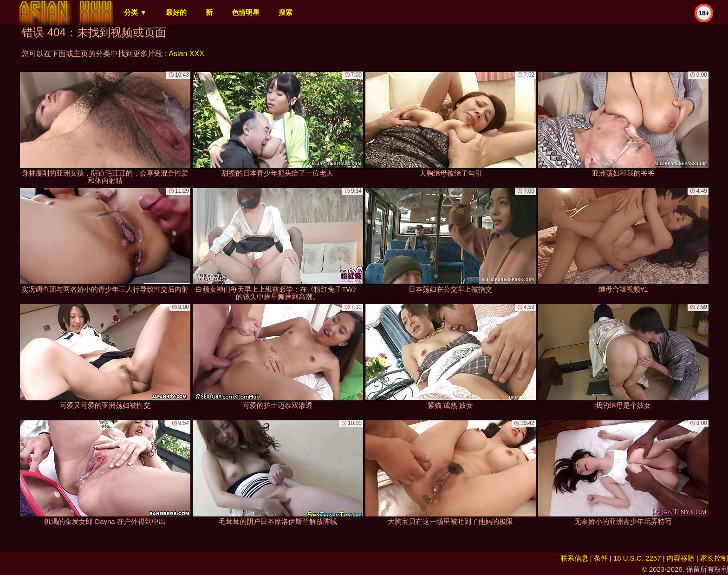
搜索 (286, 12)
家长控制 (714, 558)
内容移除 (681, 558)
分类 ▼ (135, 12)
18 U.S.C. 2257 (637, 558)
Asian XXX (186, 54)
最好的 (176, 12)
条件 (601, 558)
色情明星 (246, 12)
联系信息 (574, 558)
